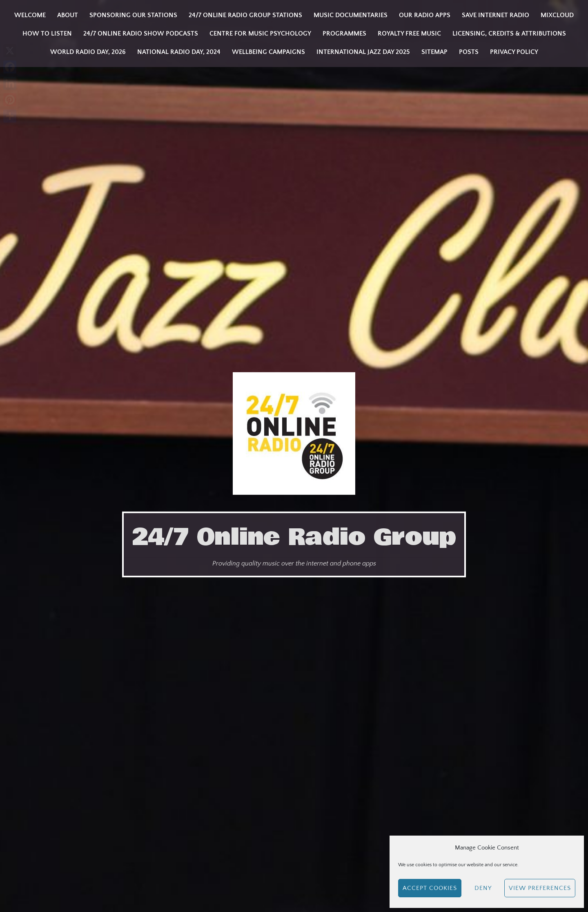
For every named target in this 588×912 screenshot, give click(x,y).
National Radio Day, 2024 (179, 52)
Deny (483, 888)
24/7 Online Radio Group (294, 537)
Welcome (30, 15)
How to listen (47, 34)
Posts (469, 52)
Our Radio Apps (425, 15)
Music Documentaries (351, 15)
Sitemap (434, 52)
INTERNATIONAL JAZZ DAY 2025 (363, 52)
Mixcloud (557, 15)
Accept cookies (430, 888)
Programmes (344, 34)
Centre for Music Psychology (260, 34)
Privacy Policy (514, 52)
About (68, 15)
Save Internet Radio (496, 15)
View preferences (540, 888)
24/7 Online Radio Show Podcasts (141, 34)
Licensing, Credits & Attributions (509, 34)
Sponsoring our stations (133, 15)
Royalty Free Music (409, 34)
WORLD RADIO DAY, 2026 (88, 52)
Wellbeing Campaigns (268, 52)
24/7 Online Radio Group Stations (245, 15)
